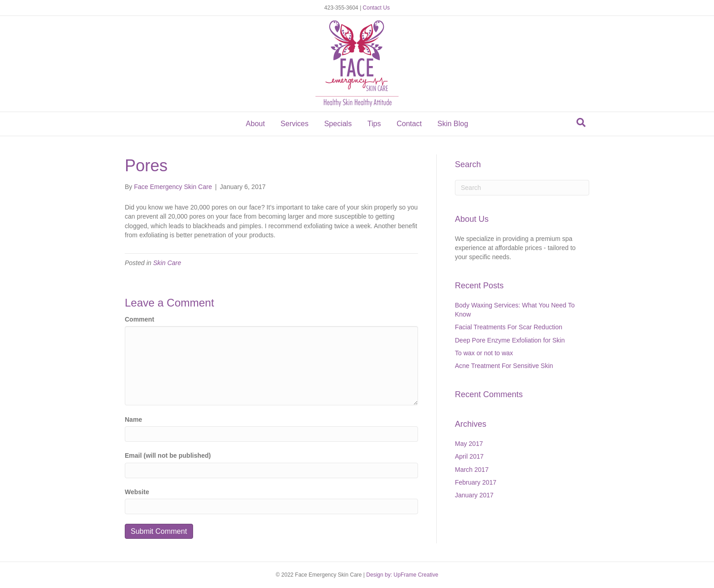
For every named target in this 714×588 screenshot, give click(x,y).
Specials (338, 124)
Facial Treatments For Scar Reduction (509, 327)
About (255, 124)
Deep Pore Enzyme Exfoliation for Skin (510, 340)
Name (133, 419)
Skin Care (167, 263)
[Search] (581, 123)
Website (137, 492)
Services (294, 124)
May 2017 (469, 444)
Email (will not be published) (168, 455)
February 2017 (476, 482)
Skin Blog (453, 124)
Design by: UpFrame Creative (402, 575)
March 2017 (472, 470)
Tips (374, 124)
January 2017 (474, 495)
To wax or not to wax (484, 353)
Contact (409, 124)
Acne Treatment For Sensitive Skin (504, 366)
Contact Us (376, 8)
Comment (140, 319)
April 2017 (469, 456)
